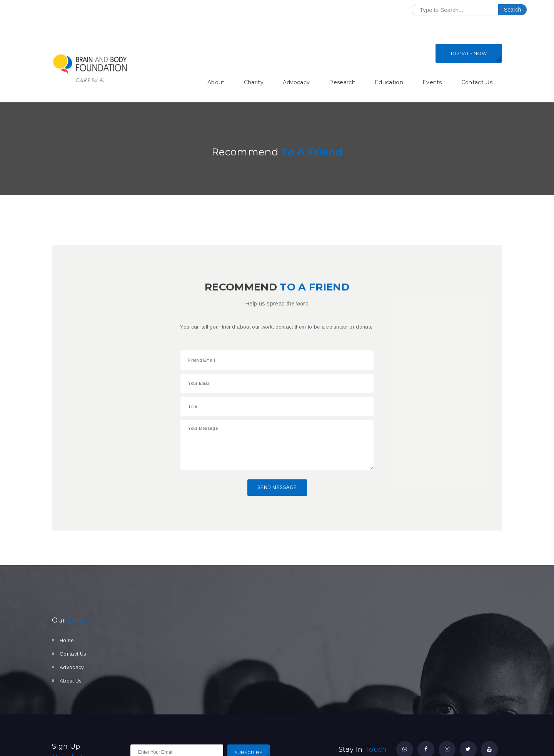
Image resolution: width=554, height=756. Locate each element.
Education (389, 82)
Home (67, 640)
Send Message (277, 487)
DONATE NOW (469, 53)
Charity (254, 82)
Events (432, 82)
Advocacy (296, 82)
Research (342, 82)
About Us (71, 681)
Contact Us (477, 82)
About (216, 82)
